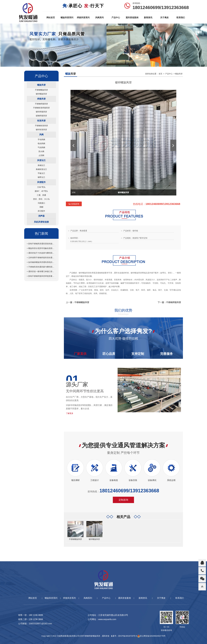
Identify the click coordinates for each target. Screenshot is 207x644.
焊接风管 (41, 99)
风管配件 (41, 182)
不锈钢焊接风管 (41, 104)
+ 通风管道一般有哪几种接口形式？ (41, 271)
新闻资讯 (148, 18)
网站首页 (51, 18)
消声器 (41, 216)
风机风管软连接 (41, 222)
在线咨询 (74, 204)
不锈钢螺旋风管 (41, 90)
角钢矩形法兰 (41, 169)
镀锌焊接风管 (41, 112)
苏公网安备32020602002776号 (151, 636)
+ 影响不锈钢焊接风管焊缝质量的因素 (41, 276)
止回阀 (41, 155)
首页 (160, 74)
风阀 (41, 135)
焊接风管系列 (83, 18)
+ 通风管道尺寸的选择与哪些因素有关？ (41, 253)
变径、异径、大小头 (41, 199)
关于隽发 (164, 18)
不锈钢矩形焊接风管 (41, 108)
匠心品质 (109, 354)
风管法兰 (41, 160)
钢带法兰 (41, 177)
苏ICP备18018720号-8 (128, 636)
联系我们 (181, 18)
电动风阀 (41, 143)
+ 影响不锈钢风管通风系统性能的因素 (41, 244)
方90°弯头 (41, 187)
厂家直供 (80, 354)
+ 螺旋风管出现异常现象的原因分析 (41, 248)
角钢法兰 (41, 165)
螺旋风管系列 (67, 18)
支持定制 (138, 354)
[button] (73, 145)
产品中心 (116, 18)
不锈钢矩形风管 (41, 126)
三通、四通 (41, 195)
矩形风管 (41, 121)
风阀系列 (99, 18)
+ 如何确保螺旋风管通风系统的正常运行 (41, 262)
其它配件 (41, 211)
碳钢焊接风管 (41, 116)
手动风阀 (41, 139)
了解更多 (70, 413)
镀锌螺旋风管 (41, 94)
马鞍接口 (41, 203)
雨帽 (41, 207)
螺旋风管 (41, 85)
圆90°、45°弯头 (41, 191)
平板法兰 (41, 173)
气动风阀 (41, 147)
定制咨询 (123, 500)
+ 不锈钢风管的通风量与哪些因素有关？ (41, 267)
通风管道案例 (132, 18)
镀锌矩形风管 (41, 130)
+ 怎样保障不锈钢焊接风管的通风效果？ (41, 258)
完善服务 (167, 354)
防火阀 (41, 151)
